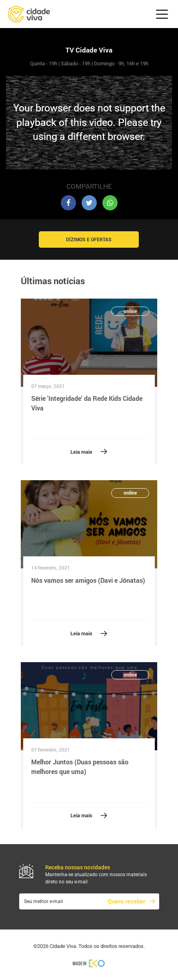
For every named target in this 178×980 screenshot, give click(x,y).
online (130, 311)
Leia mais (81, 452)
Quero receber (126, 901)
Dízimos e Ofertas (89, 239)
